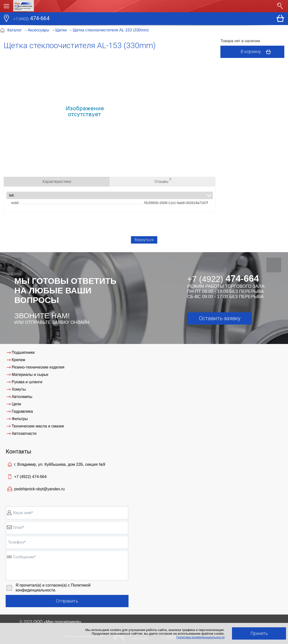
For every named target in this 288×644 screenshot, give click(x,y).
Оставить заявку (220, 318)
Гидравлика (22, 411)
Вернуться (144, 240)
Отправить (67, 601)
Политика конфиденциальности (200, 637)
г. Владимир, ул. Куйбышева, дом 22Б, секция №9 (59, 464)
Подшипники (23, 352)
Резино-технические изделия (38, 367)
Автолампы (22, 397)
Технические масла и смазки (38, 426)
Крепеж (18, 360)
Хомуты (19, 389)
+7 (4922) (30, 477)
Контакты (18, 451)
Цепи (16, 404)
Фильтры (20, 419)
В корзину (257, 52)
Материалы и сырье (30, 375)
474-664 (31, 19)
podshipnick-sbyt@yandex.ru (39, 489)
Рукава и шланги (27, 382)
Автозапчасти (24, 433)
